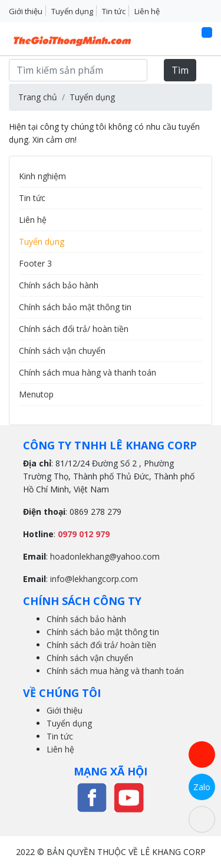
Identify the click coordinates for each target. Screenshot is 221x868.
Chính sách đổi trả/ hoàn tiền (74, 329)
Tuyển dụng (72, 11)
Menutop (36, 394)
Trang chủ (38, 97)
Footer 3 (35, 263)
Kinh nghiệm (42, 176)
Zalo (202, 787)
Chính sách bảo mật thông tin (75, 307)
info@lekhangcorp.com (94, 579)
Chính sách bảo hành (59, 285)
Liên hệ (147, 11)
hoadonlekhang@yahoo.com (105, 556)
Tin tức (114, 11)
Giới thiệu (26, 11)
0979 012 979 (84, 534)
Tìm (180, 70)
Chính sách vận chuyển (62, 351)
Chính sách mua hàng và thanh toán (88, 372)
